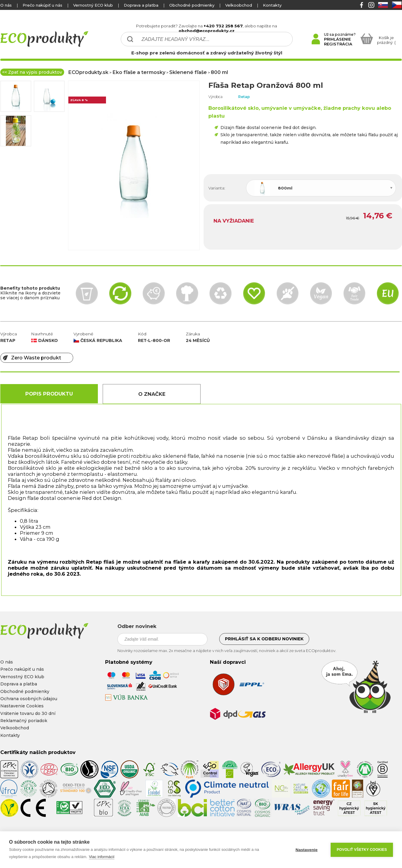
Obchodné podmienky (192, 5)
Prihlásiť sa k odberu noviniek (264, 639)
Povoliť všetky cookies (362, 850)
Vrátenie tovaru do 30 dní (28, 713)
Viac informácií (102, 857)
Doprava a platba (141, 5)
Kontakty (272, 5)
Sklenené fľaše (188, 72)
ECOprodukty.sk (88, 72)
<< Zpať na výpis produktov (32, 72)
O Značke (152, 394)
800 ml (219, 72)
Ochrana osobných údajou (29, 699)
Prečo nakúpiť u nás (42, 5)
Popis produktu (49, 394)
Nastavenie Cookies (22, 706)
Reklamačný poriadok (24, 721)
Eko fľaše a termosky (139, 72)
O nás (6, 5)
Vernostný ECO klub (93, 5)
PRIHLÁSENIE (337, 39)
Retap (244, 97)
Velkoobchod (239, 5)
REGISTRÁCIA (338, 44)
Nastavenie (306, 850)
